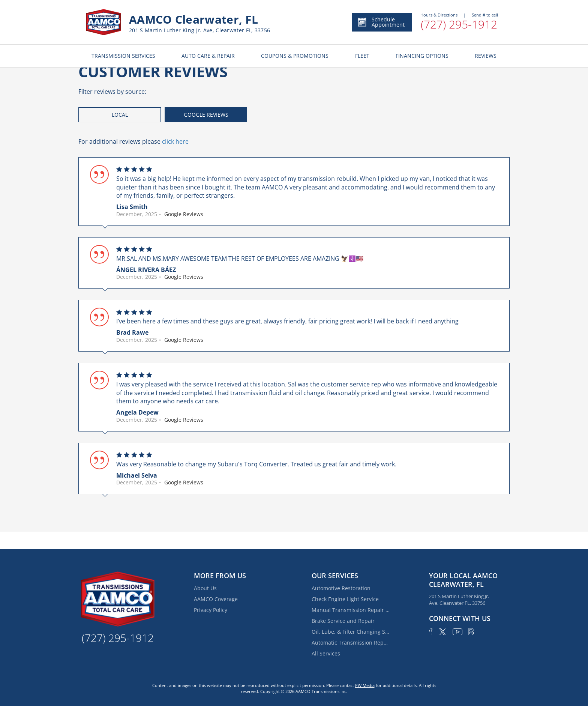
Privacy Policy (211, 610)
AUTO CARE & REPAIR (208, 56)
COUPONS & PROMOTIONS (295, 56)
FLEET (362, 56)
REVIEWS (486, 56)
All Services (326, 653)
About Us (205, 588)
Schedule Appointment (381, 22)
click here (175, 141)
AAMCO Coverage (216, 599)
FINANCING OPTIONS (422, 56)
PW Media (365, 685)
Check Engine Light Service (345, 599)
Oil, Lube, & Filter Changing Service (351, 632)
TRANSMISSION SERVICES (123, 56)
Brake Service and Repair (343, 621)
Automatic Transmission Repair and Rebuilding (351, 643)
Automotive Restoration (341, 588)
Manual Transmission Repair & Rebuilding (351, 610)
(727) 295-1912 (459, 24)
